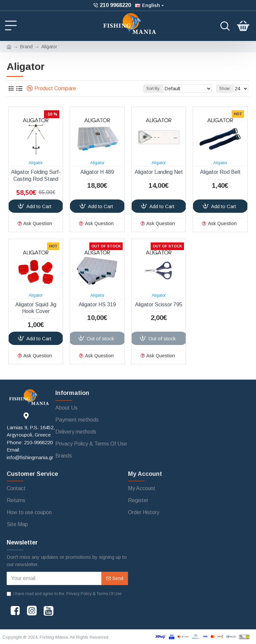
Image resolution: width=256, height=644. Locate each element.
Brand (26, 47)
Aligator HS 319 (97, 305)
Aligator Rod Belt (220, 172)
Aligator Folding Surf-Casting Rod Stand (36, 175)
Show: (224, 89)
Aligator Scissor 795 (159, 305)
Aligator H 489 (97, 172)
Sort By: (151, 89)
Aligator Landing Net (159, 172)
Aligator (36, 163)
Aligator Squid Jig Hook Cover (36, 308)
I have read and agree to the (65, 594)
